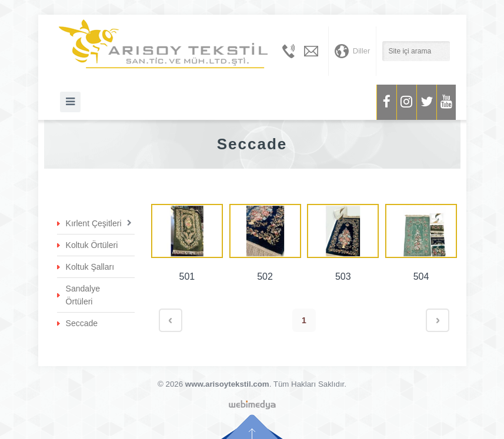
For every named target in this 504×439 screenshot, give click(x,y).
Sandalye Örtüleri (83, 295)
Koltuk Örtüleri (92, 245)
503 (343, 277)
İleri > (438, 320)
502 (265, 277)
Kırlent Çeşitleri (94, 223)
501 (187, 277)
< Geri (171, 320)
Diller (353, 51)
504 (421, 277)
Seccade (82, 323)
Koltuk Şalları (90, 267)
